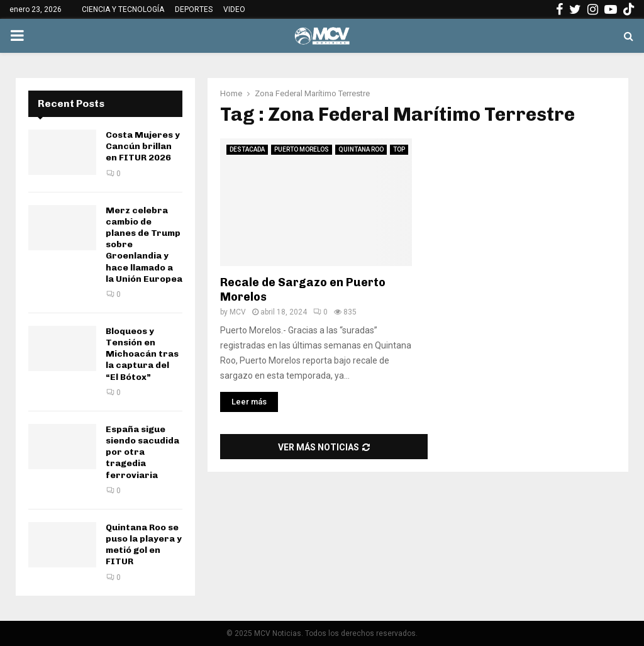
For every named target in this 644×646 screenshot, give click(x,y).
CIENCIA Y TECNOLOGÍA (123, 9)
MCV (238, 312)
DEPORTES (194, 9)
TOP (399, 149)
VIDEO (234, 9)
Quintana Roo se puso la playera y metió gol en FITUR (144, 545)
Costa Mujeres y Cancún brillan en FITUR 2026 (143, 146)
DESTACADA (247, 149)
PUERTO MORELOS (302, 149)
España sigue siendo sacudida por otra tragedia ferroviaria (142, 452)
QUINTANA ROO (361, 149)
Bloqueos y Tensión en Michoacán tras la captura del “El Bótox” (142, 354)
